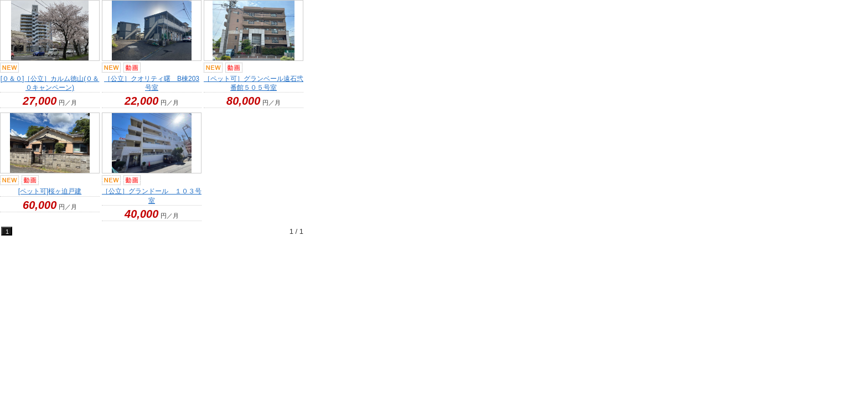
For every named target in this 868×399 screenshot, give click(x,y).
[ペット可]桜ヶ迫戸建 (50, 191)
